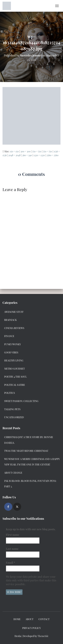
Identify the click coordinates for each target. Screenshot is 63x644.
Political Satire (15, 385)
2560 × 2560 (52, 155)
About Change (13, 473)
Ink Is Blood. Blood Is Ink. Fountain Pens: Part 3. (30, 484)
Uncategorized (14, 417)
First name (13, 535)
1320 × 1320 (39, 155)
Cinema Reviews (14, 328)
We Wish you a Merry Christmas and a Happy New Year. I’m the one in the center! (32, 462)
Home (17, 619)
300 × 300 (26, 151)
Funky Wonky (13, 344)
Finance (9, 336)
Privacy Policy (32, 628)
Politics (9, 393)
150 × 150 (14, 151)
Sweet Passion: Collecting (21, 401)
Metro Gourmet (15, 369)
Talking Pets (12, 409)
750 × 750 (37, 151)
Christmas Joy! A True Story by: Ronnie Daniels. (29, 440)
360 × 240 (27, 155)
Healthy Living (14, 360)
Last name (12, 549)
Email (10, 563)
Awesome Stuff (14, 312)
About (29, 619)
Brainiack (10, 320)
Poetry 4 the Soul (15, 377)
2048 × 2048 (14, 155)
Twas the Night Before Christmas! (26, 451)
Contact (44, 619)
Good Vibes (11, 352)
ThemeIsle (43, 636)
